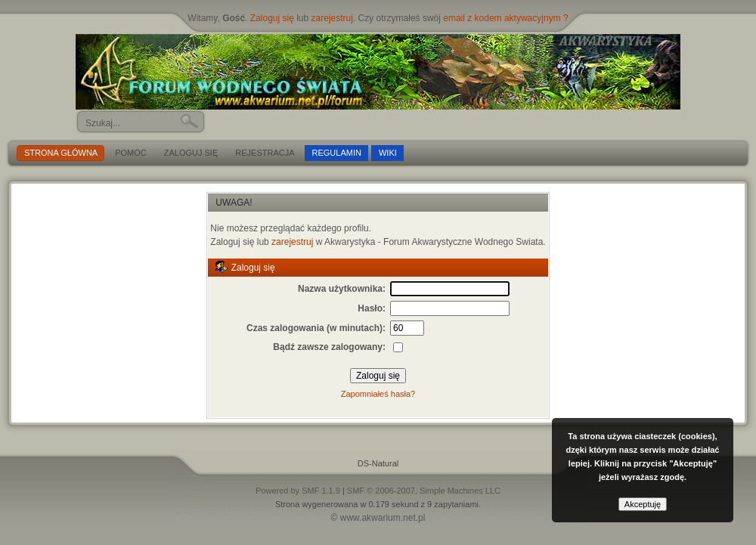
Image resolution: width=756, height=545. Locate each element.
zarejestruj (332, 18)
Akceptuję (643, 504)
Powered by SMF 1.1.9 (298, 491)
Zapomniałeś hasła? (378, 394)
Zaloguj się (272, 18)
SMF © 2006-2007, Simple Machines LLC (424, 491)
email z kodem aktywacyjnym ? (505, 18)
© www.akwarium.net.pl (378, 518)
